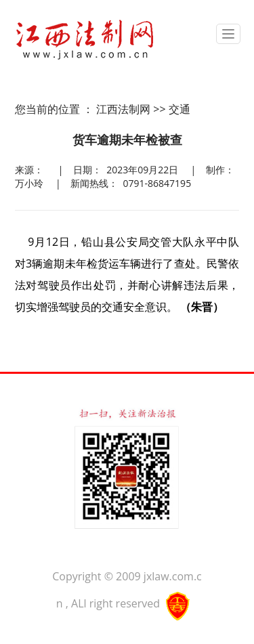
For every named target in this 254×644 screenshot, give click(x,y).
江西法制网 (123, 109)
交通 (179, 109)
